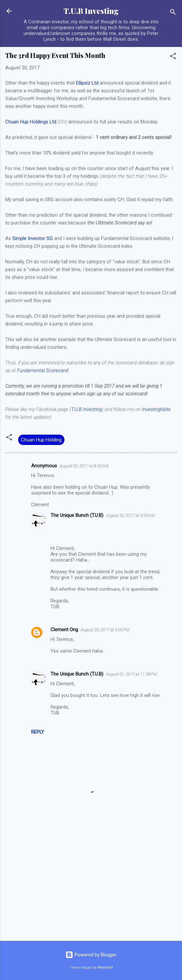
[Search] (173, 13)
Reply (38, 732)
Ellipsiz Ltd (87, 83)
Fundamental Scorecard (42, 370)
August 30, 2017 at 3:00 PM (105, 630)
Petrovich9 (105, 968)
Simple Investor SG (33, 238)
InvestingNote (156, 409)
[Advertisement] (91, 885)
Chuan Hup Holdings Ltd (31, 122)
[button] (173, 57)
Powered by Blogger (91, 955)
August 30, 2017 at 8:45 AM (84, 466)
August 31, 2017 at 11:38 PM (131, 674)
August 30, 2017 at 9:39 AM (130, 515)
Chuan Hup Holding (41, 440)
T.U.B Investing (91, 11)
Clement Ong (64, 630)
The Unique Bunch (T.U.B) (77, 515)
